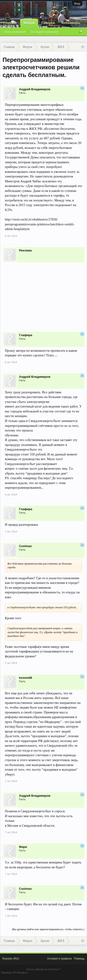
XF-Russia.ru (20, 973)
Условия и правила (59, 959)
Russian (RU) (11, 959)
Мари (23, 847)
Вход (77, 3)
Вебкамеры (71, 23)
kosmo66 (26, 678)
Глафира (26, 335)
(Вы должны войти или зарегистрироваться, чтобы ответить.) (48, 929)
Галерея (48, 23)
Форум (29, 23)
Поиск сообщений (15, 32)
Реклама (25, 250)
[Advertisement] (43, 293)
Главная (10, 23)
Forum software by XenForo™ (43, 969)
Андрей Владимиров (35, 89)
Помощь (79, 959)
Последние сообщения (44, 32)
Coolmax (25, 546)
